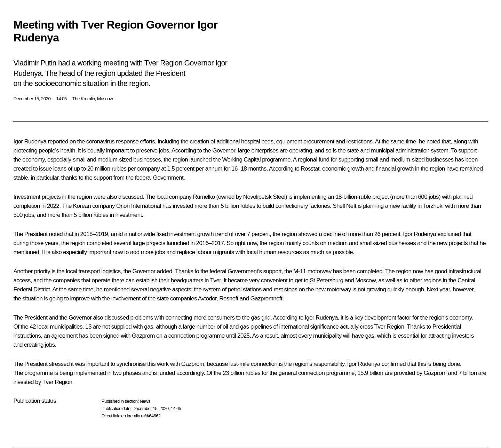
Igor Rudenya (30, 142)
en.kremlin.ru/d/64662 (141, 416)
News (145, 401)
